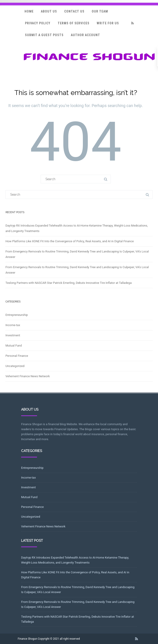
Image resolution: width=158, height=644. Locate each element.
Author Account (85, 35)
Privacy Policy (38, 23)
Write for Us (108, 23)
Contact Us (74, 11)
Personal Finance (17, 356)
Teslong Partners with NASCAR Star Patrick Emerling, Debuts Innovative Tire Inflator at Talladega (69, 283)
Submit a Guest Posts (44, 35)
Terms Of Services (74, 23)
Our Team (100, 11)
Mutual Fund (14, 346)
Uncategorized (15, 366)
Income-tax (13, 325)
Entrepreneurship (17, 315)
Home (29, 11)
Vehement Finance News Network (28, 376)
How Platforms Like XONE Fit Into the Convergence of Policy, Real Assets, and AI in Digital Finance (70, 241)
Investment (13, 335)
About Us (49, 11)
